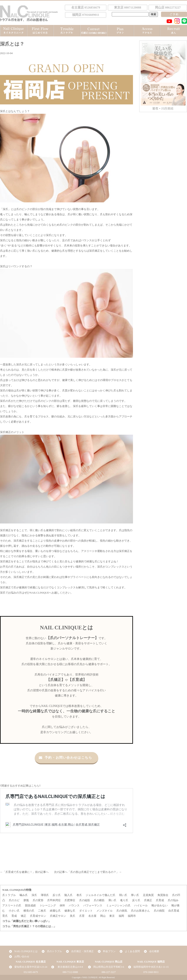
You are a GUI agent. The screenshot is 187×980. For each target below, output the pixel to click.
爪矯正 (148, 900)
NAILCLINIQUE (39, 593)
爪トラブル (9, 895)
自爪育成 (174, 911)
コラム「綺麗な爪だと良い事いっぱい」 (27, 921)
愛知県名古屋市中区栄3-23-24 (31, 967)
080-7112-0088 (70, 972)
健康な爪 (70, 911)
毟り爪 (124, 900)
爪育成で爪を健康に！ (19, 872)
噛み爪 (24, 895)
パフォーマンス (93, 905)
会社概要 (154, 951)
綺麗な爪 (55, 911)
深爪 (5, 209)
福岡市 (132, 916)
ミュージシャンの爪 (118, 905)
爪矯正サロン (58, 916)
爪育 (82, 916)
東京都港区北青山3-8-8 (70, 967)
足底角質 (148, 895)
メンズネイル (105, 911)
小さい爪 (14, 911)
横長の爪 (29, 911)
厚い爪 (135, 895)
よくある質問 (132, 951)
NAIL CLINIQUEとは (26, 951)
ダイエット (86, 911)
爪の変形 (38, 900)
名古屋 (92, 916)
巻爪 (79, 895)
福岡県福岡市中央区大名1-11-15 (151, 967)
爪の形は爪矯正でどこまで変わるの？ (93, 872)
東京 (112, 916)
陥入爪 (68, 895)
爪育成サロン (38, 916)
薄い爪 (112, 900)
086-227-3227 (109, 972)
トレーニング (48, 905)
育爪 (5, 916)
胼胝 (26, 900)
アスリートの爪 (12, 905)
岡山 (103, 916)
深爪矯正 (5, 432)
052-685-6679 (31, 972)
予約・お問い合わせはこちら (65, 758)
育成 (14, 916)
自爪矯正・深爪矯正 (82, 951)
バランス (74, 905)
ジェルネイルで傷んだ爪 (100, 895)
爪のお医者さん (140, 911)
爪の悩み (173, 900)
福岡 (121, 916)
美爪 (73, 916)
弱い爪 (123, 895)
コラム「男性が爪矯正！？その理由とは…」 (29, 926)
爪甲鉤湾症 (54, 900)
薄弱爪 (45, 895)
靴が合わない (160, 905)
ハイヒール (141, 905)
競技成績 (30, 905)
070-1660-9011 (151, 972)
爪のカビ (14, 900)
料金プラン (109, 951)
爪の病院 (159, 911)
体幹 (62, 905)
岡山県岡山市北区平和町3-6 (109, 967)
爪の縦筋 (85, 900)
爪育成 (160, 900)
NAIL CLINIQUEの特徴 (17, 890)
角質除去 (163, 895)
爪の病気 (122, 911)
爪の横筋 (99, 900)
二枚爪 (42, 911)
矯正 (23, 916)
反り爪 (57, 895)
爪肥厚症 (70, 900)
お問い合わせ (22, 956)
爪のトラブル (54, 951)
